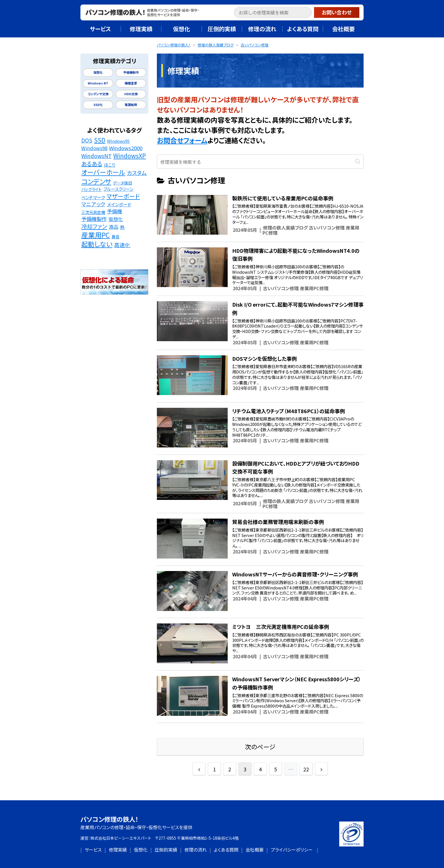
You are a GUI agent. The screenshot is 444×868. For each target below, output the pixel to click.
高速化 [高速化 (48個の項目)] (122, 245)
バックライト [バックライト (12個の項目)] (91, 189)
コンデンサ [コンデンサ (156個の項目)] (96, 181)
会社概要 (255, 850)
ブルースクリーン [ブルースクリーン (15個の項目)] (118, 189)
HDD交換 (131, 94)
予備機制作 (131, 72)
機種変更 (131, 83)
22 (306, 769)
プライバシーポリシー (292, 850)
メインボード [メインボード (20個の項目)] (119, 204)
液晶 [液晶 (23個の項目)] (114, 227)
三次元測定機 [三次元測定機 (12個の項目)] (93, 212)
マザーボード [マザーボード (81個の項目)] (123, 196)
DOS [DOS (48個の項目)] (87, 140)
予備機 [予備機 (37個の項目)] (114, 211)
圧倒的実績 (166, 850)
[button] (309, 13)
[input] (273, 12)
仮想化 (98, 72)
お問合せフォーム (182, 140)
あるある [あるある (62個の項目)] (92, 164)
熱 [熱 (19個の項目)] (122, 227)
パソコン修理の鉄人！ (109, 819)
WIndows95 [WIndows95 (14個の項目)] (118, 141)
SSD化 (98, 105)
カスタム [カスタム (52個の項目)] (137, 173)
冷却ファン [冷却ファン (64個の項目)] (94, 226)
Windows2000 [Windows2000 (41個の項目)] (126, 148)
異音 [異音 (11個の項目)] (116, 237)
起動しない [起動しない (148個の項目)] (97, 244)
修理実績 (118, 850)
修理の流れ (196, 850)
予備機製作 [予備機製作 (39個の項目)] (94, 219)
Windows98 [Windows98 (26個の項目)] (94, 148)
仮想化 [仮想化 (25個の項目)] (116, 219)
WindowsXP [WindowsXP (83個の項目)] (130, 156)
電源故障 (131, 105)
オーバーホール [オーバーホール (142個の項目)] (103, 172)
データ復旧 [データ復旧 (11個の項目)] (122, 183)
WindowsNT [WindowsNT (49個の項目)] (96, 156)
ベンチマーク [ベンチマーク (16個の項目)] (93, 197)
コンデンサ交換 (98, 94)
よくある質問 (226, 850)
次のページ (260, 747)
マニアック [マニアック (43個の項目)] (93, 204)
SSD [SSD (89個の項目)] (100, 140)
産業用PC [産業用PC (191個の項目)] (96, 235)
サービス (93, 850)
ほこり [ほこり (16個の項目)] (110, 165)
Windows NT (98, 83)
